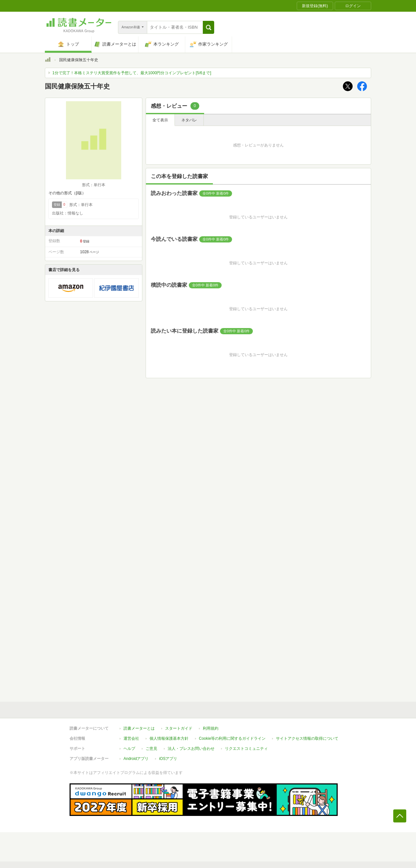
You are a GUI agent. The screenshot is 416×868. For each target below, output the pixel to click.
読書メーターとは (139, 728)
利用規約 (211, 728)
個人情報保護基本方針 (169, 738)
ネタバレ (189, 120)
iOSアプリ (168, 759)
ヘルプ (129, 749)
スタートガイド (179, 728)
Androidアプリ (136, 759)
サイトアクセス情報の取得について (307, 738)
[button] (208, 27)
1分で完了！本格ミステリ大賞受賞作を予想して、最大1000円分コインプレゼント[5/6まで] (132, 73)
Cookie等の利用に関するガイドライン (232, 738)
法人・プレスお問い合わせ (191, 749)
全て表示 (160, 120)
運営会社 (131, 738)
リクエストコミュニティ (246, 749)
